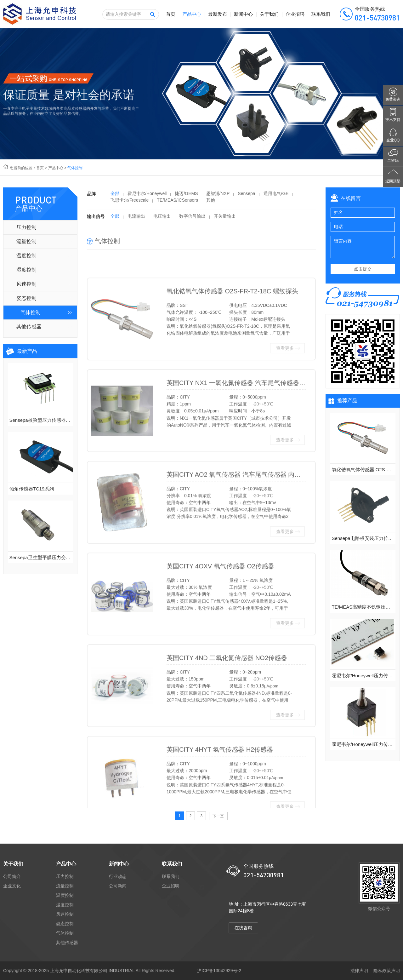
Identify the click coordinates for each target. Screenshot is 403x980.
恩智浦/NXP (218, 196)
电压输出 (162, 219)
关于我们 (269, 14)
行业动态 (118, 876)
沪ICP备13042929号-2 (219, 971)
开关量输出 (225, 219)
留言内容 (363, 247)
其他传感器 (29, 327)
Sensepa (246, 196)
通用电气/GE (276, 196)
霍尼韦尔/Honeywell (147, 196)
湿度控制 (26, 270)
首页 (171, 14)
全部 (115, 196)
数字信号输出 (192, 219)
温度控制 (26, 256)
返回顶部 (393, 181)
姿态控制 (26, 298)
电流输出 (136, 219)
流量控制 (26, 241)
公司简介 (12, 876)
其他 (211, 203)
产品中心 (192, 14)
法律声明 (359, 971)
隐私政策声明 (387, 971)
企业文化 (12, 886)
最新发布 (218, 14)
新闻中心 (243, 14)
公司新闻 (118, 886)
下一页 (218, 816)
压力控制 (26, 227)
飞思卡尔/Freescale (130, 203)
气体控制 (31, 312)
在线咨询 (243, 928)
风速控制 (26, 284)
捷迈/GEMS (186, 196)
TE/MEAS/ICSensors (177, 203)
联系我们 (321, 14)
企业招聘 (295, 14)
